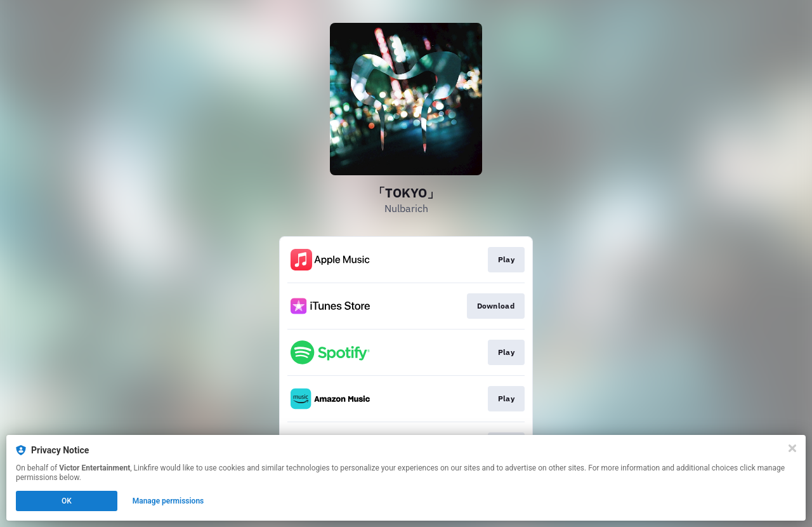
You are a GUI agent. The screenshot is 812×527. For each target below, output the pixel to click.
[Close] (792, 448)
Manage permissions (168, 501)
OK (67, 501)
